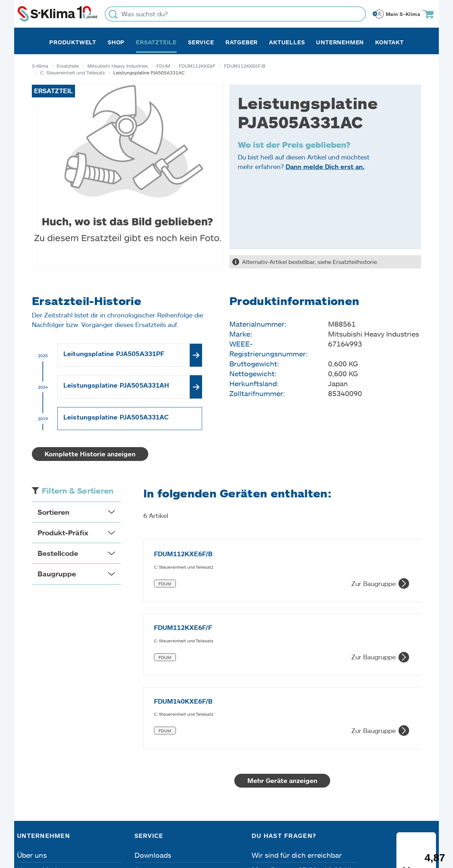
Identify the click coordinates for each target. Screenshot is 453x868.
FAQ (142, 794)
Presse (28, 779)
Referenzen (36, 794)
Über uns (32, 734)
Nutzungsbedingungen (244, 828)
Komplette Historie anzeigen (90, 454)
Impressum (36, 828)
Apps (143, 749)
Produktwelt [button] (73, 42)
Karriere (30, 764)
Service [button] (201, 42)
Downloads (153, 734)
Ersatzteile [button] (156, 42)
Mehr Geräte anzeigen (276, 660)
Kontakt (389, 42)
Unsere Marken (42, 749)
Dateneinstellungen (159, 828)
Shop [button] (116, 42)
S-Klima (40, 66)
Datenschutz (91, 828)
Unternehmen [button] (340, 42)
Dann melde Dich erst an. (325, 167)
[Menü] (431, 750)
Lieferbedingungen (329, 828)
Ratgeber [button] (242, 42)
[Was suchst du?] (235, 14)
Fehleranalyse (157, 764)
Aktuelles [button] (287, 42)
